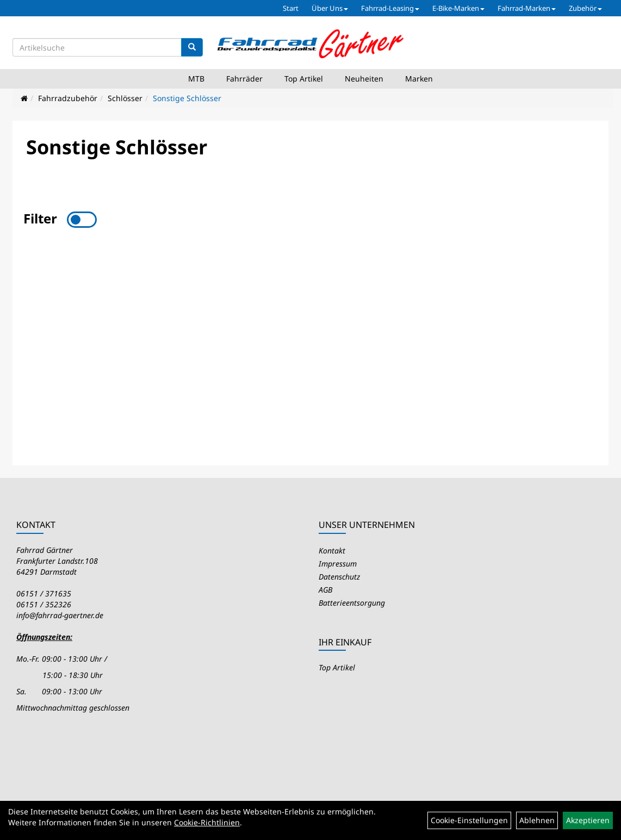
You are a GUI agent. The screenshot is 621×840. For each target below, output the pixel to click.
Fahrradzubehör (68, 98)
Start (291, 8)
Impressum (338, 564)
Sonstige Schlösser (187, 98)
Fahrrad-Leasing (390, 8)
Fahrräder (244, 79)
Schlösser (125, 98)
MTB (196, 79)
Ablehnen (537, 820)
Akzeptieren (588, 820)
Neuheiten (364, 79)
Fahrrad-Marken (527, 8)
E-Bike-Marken (458, 8)
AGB (325, 590)
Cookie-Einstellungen (469, 820)
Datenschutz (339, 577)
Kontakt (332, 550)
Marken (419, 79)
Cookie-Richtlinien (207, 822)
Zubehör (585, 8)
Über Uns (330, 8)
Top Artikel (304, 79)
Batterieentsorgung (352, 603)
